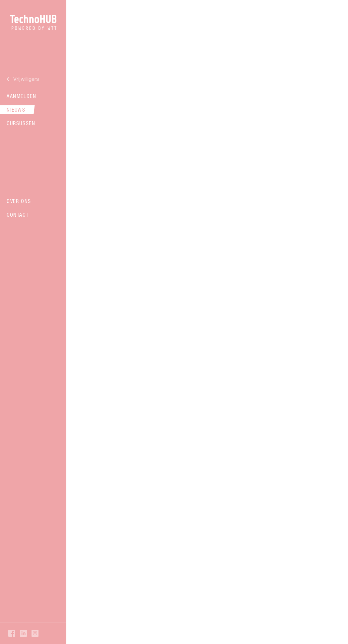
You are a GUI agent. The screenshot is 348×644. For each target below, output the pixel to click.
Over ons (19, 201)
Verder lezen (172, 160)
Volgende (235, 517)
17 (229, 496)
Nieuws (16, 110)
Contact (18, 215)
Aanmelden (21, 96)
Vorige (110, 496)
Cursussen (21, 123)
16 (215, 496)
